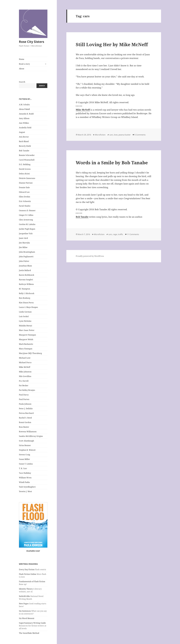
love (116, 135)
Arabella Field (25, 128)
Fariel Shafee (25, 206)
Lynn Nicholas (25, 321)
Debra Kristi (24, 174)
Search (22, 82)
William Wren (25, 478)
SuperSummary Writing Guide (32, 623)
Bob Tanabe (24, 151)
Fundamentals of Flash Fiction (32, 581)
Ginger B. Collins (26, 215)
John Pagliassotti (26, 257)
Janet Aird (23, 238)
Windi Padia (24, 482)
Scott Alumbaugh (26, 441)
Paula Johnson (25, 404)
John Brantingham (27, 252)
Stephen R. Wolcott (27, 450)
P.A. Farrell (24, 381)
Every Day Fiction (27, 570)
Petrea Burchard (26, 413)
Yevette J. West (25, 491)
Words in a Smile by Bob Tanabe (112, 163)
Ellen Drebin (25, 197)
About (22, 69)
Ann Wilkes (24, 123)
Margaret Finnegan (27, 335)
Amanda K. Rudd (26, 114)
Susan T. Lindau (26, 464)
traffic (120, 234)
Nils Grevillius (25, 376)
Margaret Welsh (26, 339)
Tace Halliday (25, 473)
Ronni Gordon (25, 422)
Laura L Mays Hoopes (28, 307)
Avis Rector (24, 137)
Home (22, 59)
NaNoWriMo (24, 596)
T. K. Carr (23, 468)
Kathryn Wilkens (26, 284)
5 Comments (140, 135)
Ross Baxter (24, 427)
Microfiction (100, 135)
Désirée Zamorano (27, 178)
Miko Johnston (25, 372)
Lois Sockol (24, 316)
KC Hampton (25, 289)
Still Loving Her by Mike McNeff (112, 44)
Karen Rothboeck (27, 275)
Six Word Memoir (27, 618)
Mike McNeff (25, 367)
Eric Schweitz (25, 201)
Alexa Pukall (24, 109)
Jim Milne (23, 247)
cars (111, 135)
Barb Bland (24, 141)
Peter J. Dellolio (26, 409)
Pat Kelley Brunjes (27, 390)
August (22, 132)
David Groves (25, 169)
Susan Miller (24, 459)
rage (115, 234)
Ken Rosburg (25, 298)
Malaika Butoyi (25, 326)
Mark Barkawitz (26, 344)
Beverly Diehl (25, 146)
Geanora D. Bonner (27, 210)
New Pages (24, 604)
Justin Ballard (25, 270)
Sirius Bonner (25, 445)
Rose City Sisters (32, 42)
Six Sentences (25, 611)
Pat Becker (24, 386)
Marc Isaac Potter (27, 330)
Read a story (24, 64)
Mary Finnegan (26, 349)
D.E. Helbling (25, 164)
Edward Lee (24, 192)
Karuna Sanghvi (26, 280)
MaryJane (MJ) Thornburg (30, 353)
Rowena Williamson (28, 432)
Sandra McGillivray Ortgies (31, 436)
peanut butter (125, 135)
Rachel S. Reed (25, 418)
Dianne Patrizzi (26, 183)
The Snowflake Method (29, 633)
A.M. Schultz (24, 105)
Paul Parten (24, 399)
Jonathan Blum (25, 266)
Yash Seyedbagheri (27, 487)
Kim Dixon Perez (26, 303)
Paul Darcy (24, 395)
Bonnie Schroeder (27, 155)
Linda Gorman (25, 312)
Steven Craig (25, 455)
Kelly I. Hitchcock (27, 293)
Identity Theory (26, 589)
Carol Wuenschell (27, 160)
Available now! (33, 551)
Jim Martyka (24, 243)
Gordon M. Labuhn (27, 224)
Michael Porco (25, 362)
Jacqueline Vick (26, 234)
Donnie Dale (24, 187)
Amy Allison (24, 118)
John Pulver (24, 261)
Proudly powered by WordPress (90, 256)
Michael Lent (25, 358)
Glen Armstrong (26, 220)
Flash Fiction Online (28, 574)
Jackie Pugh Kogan (27, 229)
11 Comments (133, 234)
